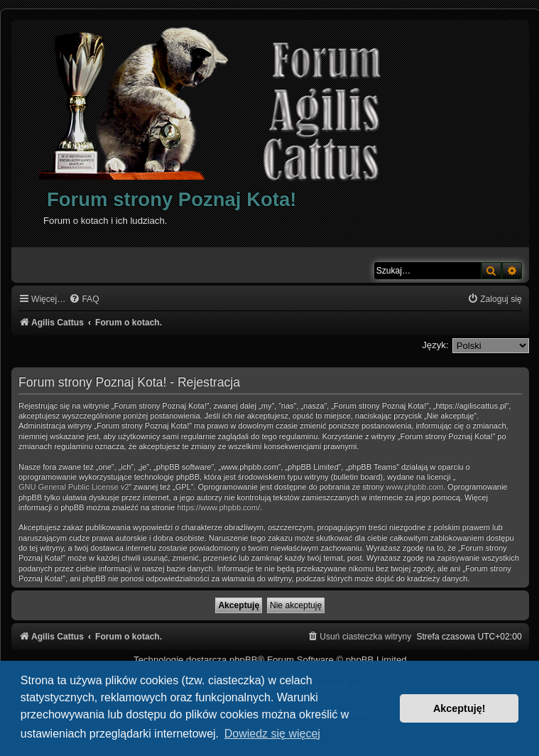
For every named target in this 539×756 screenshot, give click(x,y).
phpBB (244, 660)
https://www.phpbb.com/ (218, 507)
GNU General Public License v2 (73, 487)
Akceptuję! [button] (459, 708)
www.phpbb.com (414, 487)
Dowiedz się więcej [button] (272, 734)
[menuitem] (84, 299)
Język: (435, 345)
